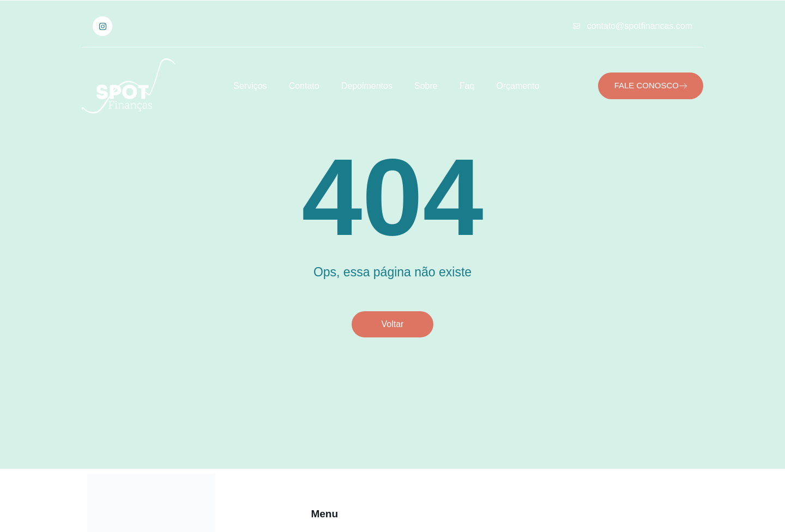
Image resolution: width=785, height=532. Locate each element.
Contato (304, 86)
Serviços (250, 86)
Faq (467, 86)
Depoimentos (367, 86)
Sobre (426, 86)
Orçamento (518, 86)
